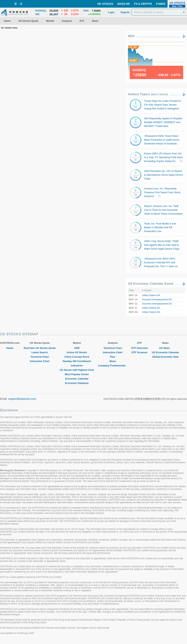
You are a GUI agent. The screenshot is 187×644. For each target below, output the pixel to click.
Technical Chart (40, 357)
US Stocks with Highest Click (77, 370)
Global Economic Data (165, 357)
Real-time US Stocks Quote (40, 348)
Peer (113, 357)
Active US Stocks (77, 352)
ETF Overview (139, 348)
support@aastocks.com (22, 399)
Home (10, 348)
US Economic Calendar (165, 352)
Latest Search (40, 352)
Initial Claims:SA (151, 295)
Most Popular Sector (77, 374)
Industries (77, 366)
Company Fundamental (113, 366)
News (113, 361)
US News (165, 348)
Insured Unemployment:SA (157, 299)
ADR (77, 348)
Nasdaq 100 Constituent (77, 361)
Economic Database (77, 383)
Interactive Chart (40, 361)
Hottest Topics (148, 94)
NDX (131, 36)
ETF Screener (139, 352)
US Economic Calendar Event (151, 284)
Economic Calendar (77, 379)
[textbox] (159, 12)
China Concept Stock (77, 357)
